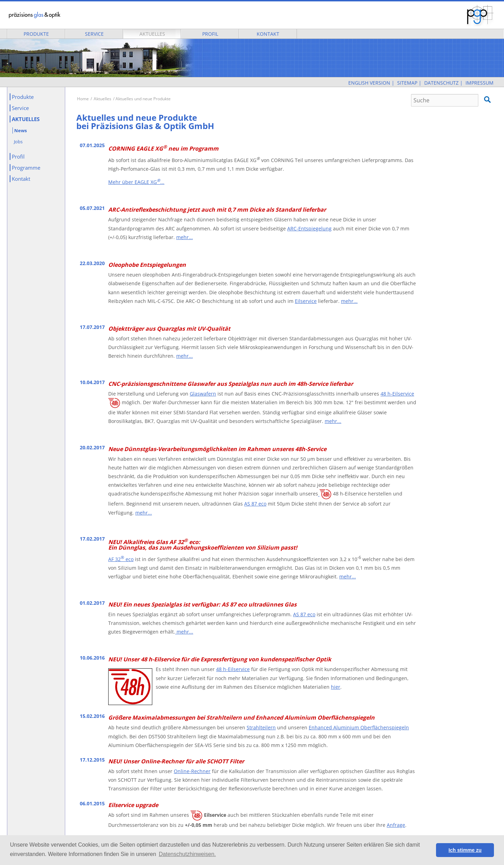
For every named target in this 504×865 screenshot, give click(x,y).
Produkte (36, 34)
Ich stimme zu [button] (465, 850)
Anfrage (396, 825)
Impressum (480, 83)
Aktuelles (152, 34)
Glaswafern (203, 394)
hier (336, 687)
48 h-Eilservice (397, 394)
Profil (210, 34)
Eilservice (306, 301)
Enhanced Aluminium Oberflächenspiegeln (359, 727)
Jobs (18, 142)
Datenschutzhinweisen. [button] (187, 854)
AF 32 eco (121, 559)
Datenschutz (441, 83)
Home (83, 99)
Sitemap (407, 83)
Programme (26, 168)
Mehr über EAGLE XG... (136, 182)
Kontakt (268, 34)
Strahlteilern (261, 727)
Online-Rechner (192, 771)
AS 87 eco (255, 504)
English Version (369, 83)
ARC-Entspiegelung (309, 228)
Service (94, 34)
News (20, 130)
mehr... (185, 237)
